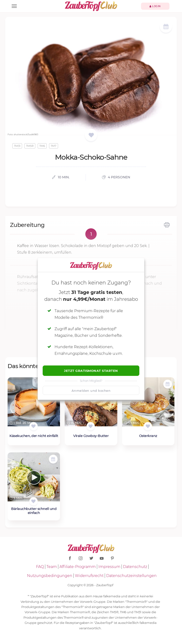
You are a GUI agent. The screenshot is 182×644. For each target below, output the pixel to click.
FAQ (40, 567)
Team (52, 567)
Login (155, 6)
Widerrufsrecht (89, 576)
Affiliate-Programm (78, 567)
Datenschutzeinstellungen (131, 576)
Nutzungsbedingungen (50, 576)
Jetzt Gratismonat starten (91, 371)
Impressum (109, 567)
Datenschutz (135, 567)
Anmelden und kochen (91, 391)
